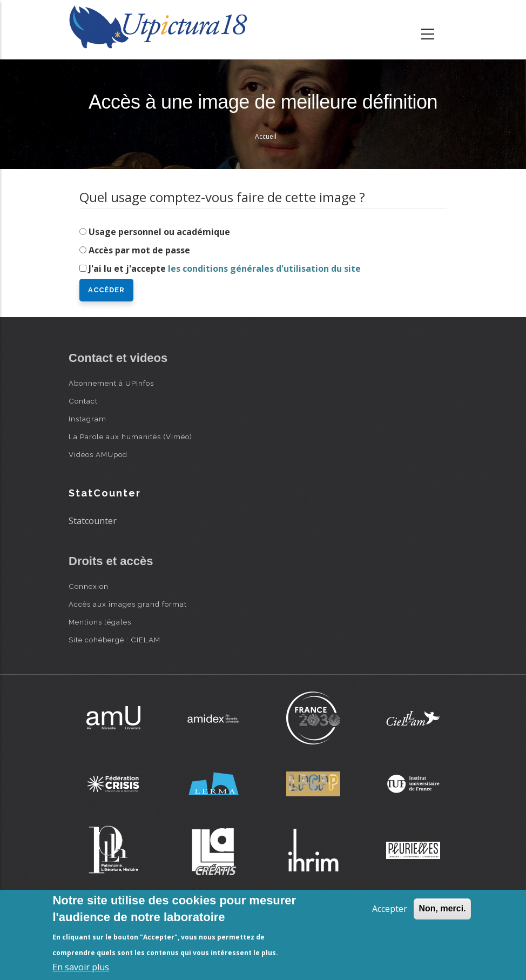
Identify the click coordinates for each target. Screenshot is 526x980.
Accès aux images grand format (128, 604)
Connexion (89, 586)
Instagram (87, 419)
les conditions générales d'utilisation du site (264, 269)
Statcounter (93, 521)
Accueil (266, 136)
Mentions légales (100, 622)
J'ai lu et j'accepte (225, 269)
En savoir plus (81, 967)
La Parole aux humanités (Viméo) (130, 437)
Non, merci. (442, 908)
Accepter (390, 909)
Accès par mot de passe (139, 250)
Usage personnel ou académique (159, 232)
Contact (83, 401)
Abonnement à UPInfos (111, 383)
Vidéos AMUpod (98, 454)
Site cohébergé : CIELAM (114, 640)
